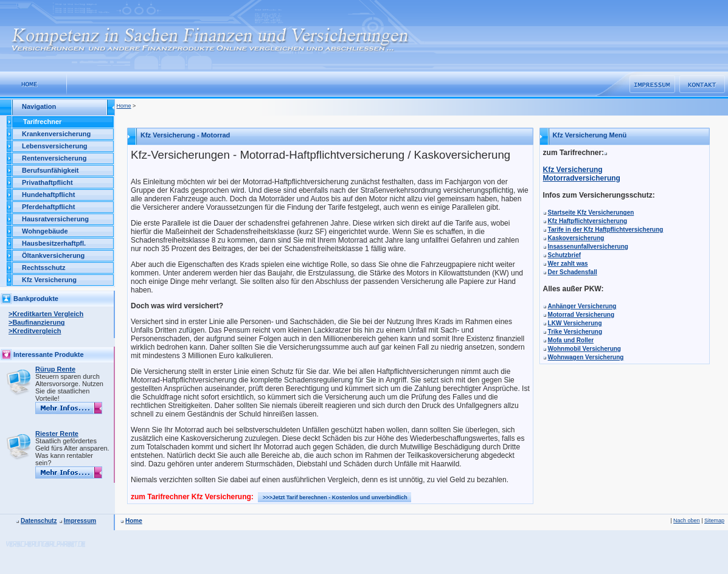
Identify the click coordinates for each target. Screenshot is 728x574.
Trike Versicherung (575, 332)
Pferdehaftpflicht (48, 207)
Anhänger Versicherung (582, 306)
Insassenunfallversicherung (588, 247)
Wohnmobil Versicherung (584, 349)
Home (124, 106)
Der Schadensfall (573, 272)
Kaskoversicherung (576, 238)
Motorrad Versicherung (581, 315)
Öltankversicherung (53, 255)
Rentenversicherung (54, 158)
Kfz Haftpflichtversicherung (588, 221)
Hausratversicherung (55, 219)
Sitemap (714, 520)
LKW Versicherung (575, 323)
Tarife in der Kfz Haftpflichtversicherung (606, 230)
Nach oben (687, 520)
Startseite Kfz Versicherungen (591, 213)
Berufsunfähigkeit (50, 170)
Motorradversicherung (582, 178)
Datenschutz (39, 521)
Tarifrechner (42, 122)
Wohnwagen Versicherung (586, 357)
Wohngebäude (45, 231)
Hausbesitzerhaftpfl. (54, 243)
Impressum (80, 521)
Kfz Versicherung (49, 280)
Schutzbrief (564, 255)
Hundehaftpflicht (48, 195)
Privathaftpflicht (47, 182)
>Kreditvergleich (35, 331)
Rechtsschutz (44, 268)
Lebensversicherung (55, 146)
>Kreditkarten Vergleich (46, 314)
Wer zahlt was (568, 264)
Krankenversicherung (56, 134)
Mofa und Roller (571, 340)
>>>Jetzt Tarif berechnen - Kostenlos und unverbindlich (335, 497)
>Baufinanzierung (37, 322)
